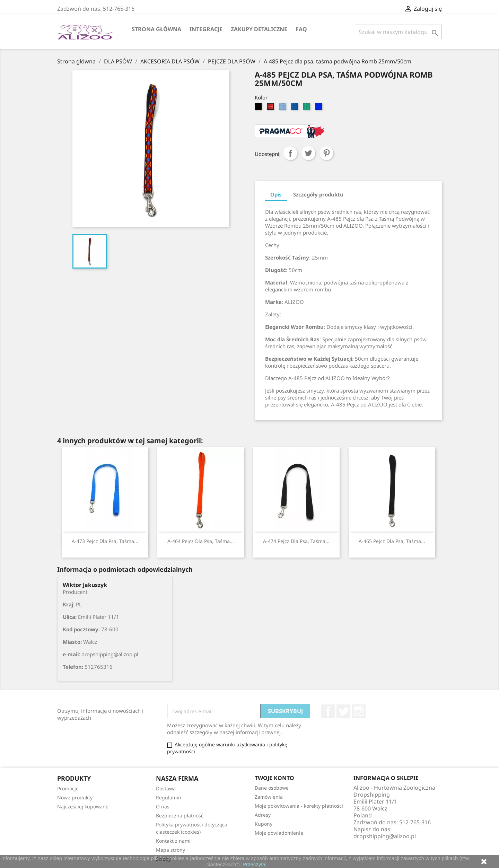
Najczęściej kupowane (83, 806)
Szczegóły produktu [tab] (318, 194)
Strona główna (156, 29)
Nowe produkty (75, 797)
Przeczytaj (255, 864)
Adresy (263, 815)
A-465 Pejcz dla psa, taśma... (392, 541)
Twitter (343, 711)
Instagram (359, 711)
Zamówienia (269, 797)
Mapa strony (170, 850)
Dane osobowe (272, 788)
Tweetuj (308, 153)
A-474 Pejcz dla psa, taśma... (296, 541)
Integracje (206, 29)
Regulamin (169, 797)
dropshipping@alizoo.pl (385, 836)
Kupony (264, 824)
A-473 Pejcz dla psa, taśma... (105, 541)
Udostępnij (290, 153)
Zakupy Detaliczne (259, 29)
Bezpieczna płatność (180, 816)
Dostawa (166, 788)
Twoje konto (274, 778)
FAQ (301, 29)
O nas (163, 806)
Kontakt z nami (173, 841)
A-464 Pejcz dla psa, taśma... (201, 541)
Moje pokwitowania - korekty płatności (299, 806)
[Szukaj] (398, 32)
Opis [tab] (276, 194)
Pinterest (326, 153)
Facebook (328, 711)
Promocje (68, 788)
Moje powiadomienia (279, 833)
